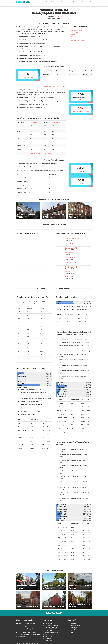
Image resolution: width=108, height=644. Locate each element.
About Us (89, 2)
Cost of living (74, 32)
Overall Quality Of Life (77, 30)
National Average (56, 122)
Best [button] (53, 2)
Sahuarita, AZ (69, 243)
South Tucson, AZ (71, 277)
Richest (47, 640)
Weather (73, 35)
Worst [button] (70, 2)
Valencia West (34, 122)
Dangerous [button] (76, 2)
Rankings (73, 37)
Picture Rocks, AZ (71, 262)
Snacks (23, 2)
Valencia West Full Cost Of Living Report (41, 154)
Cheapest (47, 623)
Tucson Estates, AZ (71, 253)
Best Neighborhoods (50, 625)
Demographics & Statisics (78, 41)
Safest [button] (58, 2)
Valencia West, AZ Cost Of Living (54, 87)
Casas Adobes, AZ (71, 248)
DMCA (73, 633)
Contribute (74, 627)
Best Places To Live (50, 627)
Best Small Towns (50, 629)
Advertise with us (76, 625)
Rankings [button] (83, 2)
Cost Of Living (58, 16)
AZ (21, 5)
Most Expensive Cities (51, 635)
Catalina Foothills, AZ (72, 239)
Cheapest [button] (64, 2)
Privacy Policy (75, 629)
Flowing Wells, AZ (71, 267)
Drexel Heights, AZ (71, 258)
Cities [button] (48, 2)
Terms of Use (75, 631)
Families (47, 631)
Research (47, 636)
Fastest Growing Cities (51, 633)
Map (72, 39)
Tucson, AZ (69, 272)
